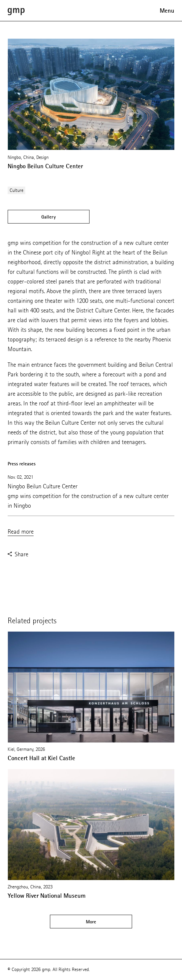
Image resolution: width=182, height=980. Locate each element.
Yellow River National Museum (47, 896)
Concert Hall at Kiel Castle (41, 758)
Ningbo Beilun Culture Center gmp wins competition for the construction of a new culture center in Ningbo (88, 496)
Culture (16, 190)
